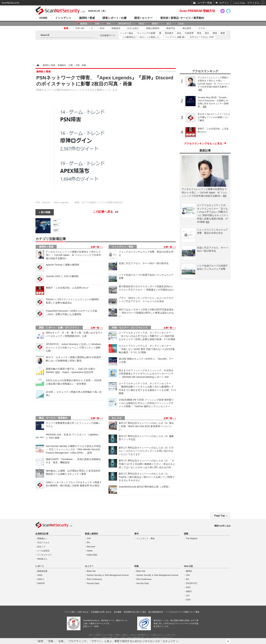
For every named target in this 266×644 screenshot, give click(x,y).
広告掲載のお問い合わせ (101, 612)
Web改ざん (42, 559)
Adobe (90, 551)
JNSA (40, 575)
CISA (181, 24)
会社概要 (118, 612)
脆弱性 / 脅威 (87, 18)
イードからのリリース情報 (177, 612)
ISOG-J (41, 579)
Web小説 (188, 566)
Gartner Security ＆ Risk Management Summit (108, 575)
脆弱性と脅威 (46, 247)
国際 (186, 534)
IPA (109, 24)
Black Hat (91, 571)
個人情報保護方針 (156, 612)
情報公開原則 (153, 28)
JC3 (169, 24)
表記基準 (187, 28)
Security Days (93, 583)
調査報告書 (42, 571)
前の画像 (46, 212)
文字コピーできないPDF (202, 37)
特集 (137, 566)
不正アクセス (43, 543)
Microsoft (91, 547)
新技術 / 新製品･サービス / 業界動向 (182, 18)
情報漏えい (42, 539)
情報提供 (116, 28)
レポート (40, 566)
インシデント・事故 (123, 247)
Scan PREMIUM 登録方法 (197, 11)
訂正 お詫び (133, 28)
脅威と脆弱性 (91, 534)
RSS (102, 28)
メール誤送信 (43, 551)
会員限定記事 (42, 534)
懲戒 (215, 33)
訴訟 (179, 33)
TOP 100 (80, 28)
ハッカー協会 (127, 33)
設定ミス (41, 547)
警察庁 (155, 24)
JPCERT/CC (125, 24)
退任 (207, 33)
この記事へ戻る (106, 212)
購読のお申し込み (223, 526)
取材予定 (171, 28)
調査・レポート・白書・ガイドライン (59, 328)
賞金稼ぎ (169, 33)
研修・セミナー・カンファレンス (130, 328)
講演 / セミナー (143, 18)
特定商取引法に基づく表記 (135, 612)
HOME (43, 18)
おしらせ (117, 418)
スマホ (202, 28)
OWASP (41, 583)
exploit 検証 (92, 555)
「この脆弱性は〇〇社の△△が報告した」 (141, 37)
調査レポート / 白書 (114, 18)
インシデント (63, 18)
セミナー (89, 566)
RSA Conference (94, 579)
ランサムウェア (44, 555)
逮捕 (223, 33)
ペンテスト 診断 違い (176, 37)
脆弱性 (84, 24)
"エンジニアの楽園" (146, 33)
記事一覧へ (96, 247)
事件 (137, 534)
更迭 (199, 33)
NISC (141, 24)
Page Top (220, 516)
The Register (192, 539)
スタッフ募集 (194, 612)
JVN (97, 24)
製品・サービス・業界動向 (53, 418)
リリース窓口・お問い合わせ (76, 612)
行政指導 (189, 33)
